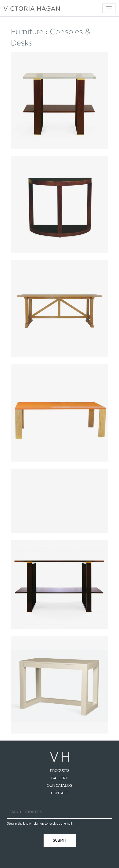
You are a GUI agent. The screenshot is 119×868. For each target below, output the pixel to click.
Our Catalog (60, 785)
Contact (59, 793)
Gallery (60, 778)
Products (60, 771)
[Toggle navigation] (109, 8)
